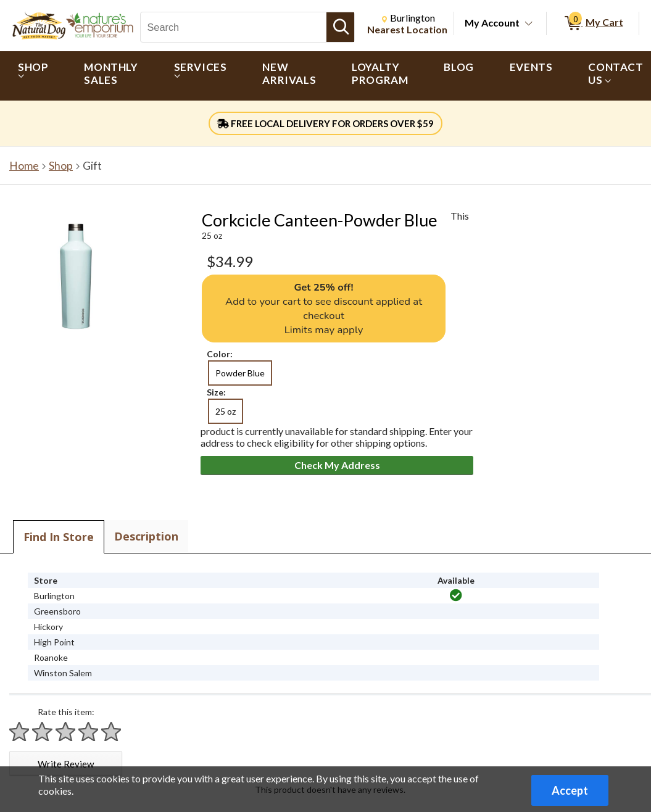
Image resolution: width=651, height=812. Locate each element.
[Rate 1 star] (20, 731)
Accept (570, 790)
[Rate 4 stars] (89, 731)
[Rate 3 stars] (66, 731)
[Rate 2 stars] (43, 731)
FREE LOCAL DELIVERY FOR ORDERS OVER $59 (325, 123)
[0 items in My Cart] (593, 23)
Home (24, 166)
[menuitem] (33, 76)
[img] (456, 595)
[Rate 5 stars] (112, 731)
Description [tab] (146, 536)
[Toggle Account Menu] (529, 24)
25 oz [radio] (226, 411)
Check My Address (337, 465)
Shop (61, 166)
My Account (492, 23)
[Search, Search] (234, 27)
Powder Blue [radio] (240, 373)
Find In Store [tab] (59, 537)
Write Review (66, 764)
